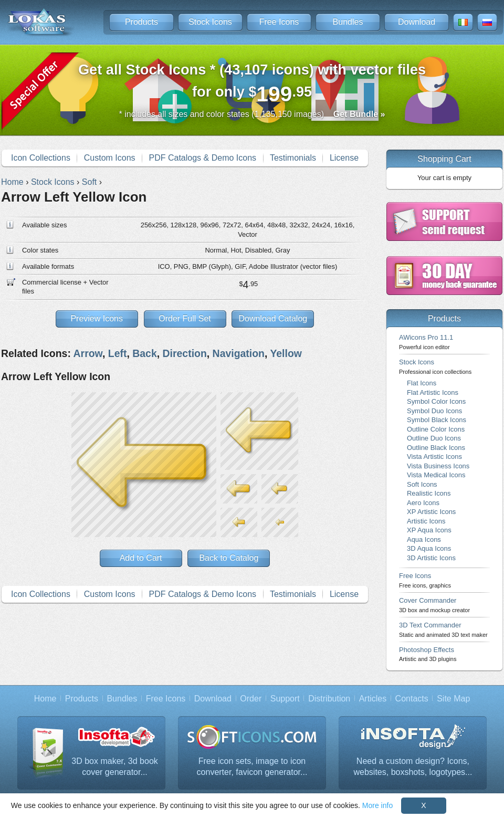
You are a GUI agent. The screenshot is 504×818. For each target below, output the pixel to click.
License (344, 158)
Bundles (348, 22)
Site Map (453, 699)
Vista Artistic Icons (434, 457)
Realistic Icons (429, 493)
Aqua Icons (424, 539)
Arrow (88, 353)
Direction (185, 353)
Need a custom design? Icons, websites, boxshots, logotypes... (413, 767)
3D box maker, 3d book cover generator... (115, 767)
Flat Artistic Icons (433, 392)
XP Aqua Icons (429, 530)
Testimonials (293, 158)
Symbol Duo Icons (434, 411)
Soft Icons (422, 484)
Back (144, 353)
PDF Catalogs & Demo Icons (203, 158)
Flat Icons (422, 383)
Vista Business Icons (438, 466)
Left (118, 353)
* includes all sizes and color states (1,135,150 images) (252, 114)
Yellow (286, 353)
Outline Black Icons (436, 448)
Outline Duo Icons (434, 438)
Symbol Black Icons (437, 420)
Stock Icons (210, 22)
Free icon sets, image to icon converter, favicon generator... (252, 767)
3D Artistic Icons (431, 558)
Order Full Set (185, 318)
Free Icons (279, 22)
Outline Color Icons (436, 429)
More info (377, 805)
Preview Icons (97, 318)
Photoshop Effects (428, 654)
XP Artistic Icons (431, 512)
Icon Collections (41, 158)
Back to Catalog (229, 558)
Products (141, 22)
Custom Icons (110, 158)
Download (417, 22)
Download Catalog (273, 318)
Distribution (329, 699)
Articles (373, 699)
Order (251, 699)
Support (285, 699)
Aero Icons (423, 503)
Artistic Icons (426, 521)
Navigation (239, 353)
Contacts (412, 699)
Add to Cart (141, 558)
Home (45, 699)
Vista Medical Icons (436, 475)
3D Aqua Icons (429, 548)
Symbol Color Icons (436, 401)
